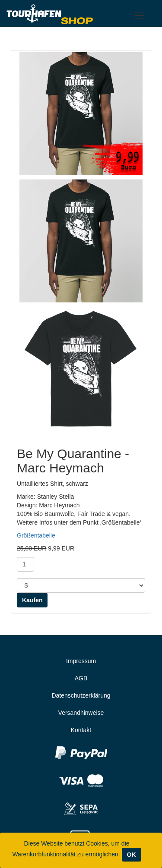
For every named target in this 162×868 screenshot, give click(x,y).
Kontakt (81, 730)
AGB (81, 678)
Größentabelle (36, 535)
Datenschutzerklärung (81, 695)
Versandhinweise (81, 713)
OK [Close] (132, 855)
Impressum (81, 661)
